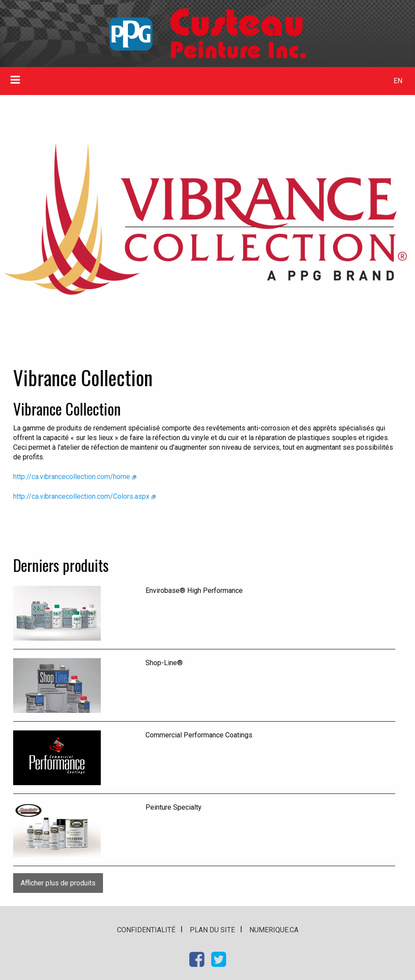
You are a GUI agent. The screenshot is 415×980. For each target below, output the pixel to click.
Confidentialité (146, 930)
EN (398, 81)
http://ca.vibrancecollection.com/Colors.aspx (81, 496)
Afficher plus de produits (58, 883)
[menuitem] (398, 81)
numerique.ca (274, 930)
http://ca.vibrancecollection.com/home (72, 477)
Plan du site (212, 930)
